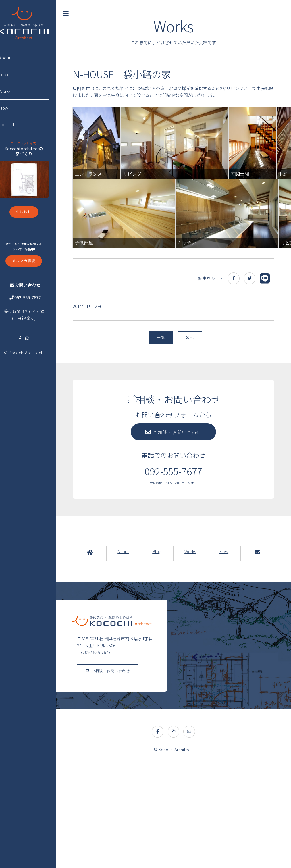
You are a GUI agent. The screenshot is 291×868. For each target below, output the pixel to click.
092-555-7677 (35, 297)
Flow (226, 650)
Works (194, 650)
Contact (15, 124)
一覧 (165, 437)
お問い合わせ (35, 285)
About (129, 650)
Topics (13, 74)
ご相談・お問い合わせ (181, 531)
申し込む (32, 212)
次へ (194, 437)
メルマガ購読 (32, 261)
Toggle (75, 13)
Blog (162, 650)
